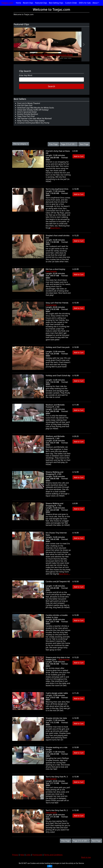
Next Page (84, 144)
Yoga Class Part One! (26, 116)
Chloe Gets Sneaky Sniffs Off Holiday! (33, 110)
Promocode (37, 855)
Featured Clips (41, 3)
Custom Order (71, 3)
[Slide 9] (66, 58)
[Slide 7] (58, 58)
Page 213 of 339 (68, 144)
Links (28, 855)
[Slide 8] (62, 58)
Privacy (15, 855)
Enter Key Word (26, 75)
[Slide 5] (49, 58)
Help (22, 855)
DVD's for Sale (85, 3)
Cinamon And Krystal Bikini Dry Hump (33, 123)
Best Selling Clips (56, 3)
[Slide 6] (54, 58)
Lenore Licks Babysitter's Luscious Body (51, 55)
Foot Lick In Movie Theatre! (29, 103)
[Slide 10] (70, 58)
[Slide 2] (37, 58)
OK (50, 866)
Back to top (86, 857)
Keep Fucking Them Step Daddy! (31, 121)
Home (19, 3)
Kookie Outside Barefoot (28, 114)
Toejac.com (7, 3)
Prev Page (53, 144)
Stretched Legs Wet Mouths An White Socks (36, 108)
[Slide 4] (45, 58)
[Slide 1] (33, 58)
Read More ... (56, 228)
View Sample (51, 271)
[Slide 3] (41, 58)
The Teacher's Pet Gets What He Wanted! (35, 118)
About (95, 3)
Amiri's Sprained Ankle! (27, 112)
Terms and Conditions (53, 855)
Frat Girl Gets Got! (25, 105)
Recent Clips (28, 3)
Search (51, 86)
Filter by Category (20, 144)
